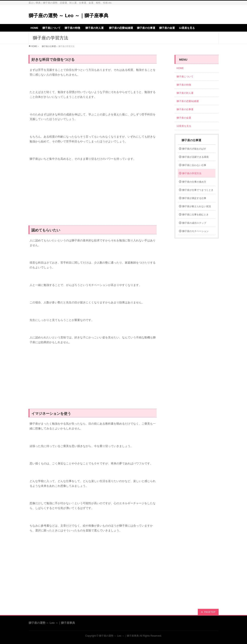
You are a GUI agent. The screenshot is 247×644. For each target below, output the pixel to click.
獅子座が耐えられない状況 (197, 206)
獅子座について (185, 77)
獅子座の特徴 (184, 85)
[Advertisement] (93, 193)
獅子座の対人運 (186, 93)
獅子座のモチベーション (195, 231)
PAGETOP (210, 612)
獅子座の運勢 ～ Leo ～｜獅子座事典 (69, 15)
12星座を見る (184, 126)
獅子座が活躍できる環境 (195, 157)
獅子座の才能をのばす (194, 149)
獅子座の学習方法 (192, 173)
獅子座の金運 (184, 118)
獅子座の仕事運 (48, 46)
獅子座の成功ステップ (194, 223)
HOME (34, 46)
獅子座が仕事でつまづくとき (198, 190)
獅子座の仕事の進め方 (194, 182)
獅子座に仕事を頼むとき (195, 215)
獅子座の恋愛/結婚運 (188, 101)
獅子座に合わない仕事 (194, 165)
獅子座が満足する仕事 (194, 198)
